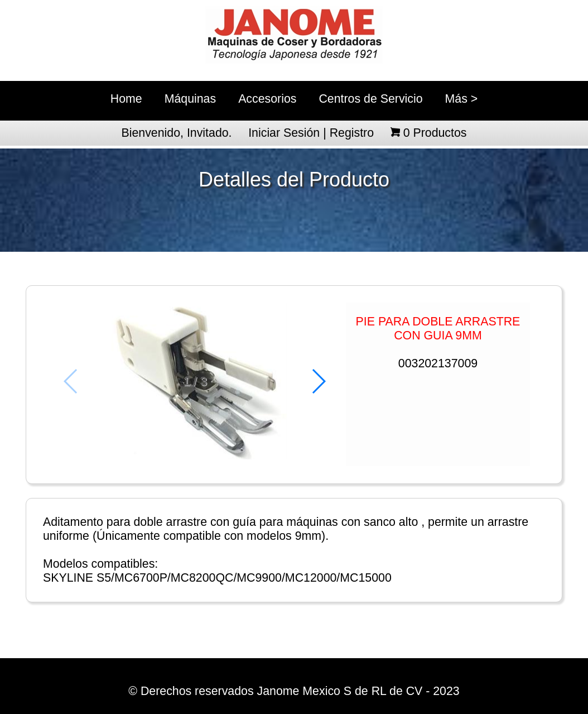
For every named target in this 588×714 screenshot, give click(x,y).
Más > (462, 99)
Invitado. (209, 133)
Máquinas (190, 99)
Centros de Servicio (370, 99)
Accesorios (267, 99)
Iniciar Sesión (284, 133)
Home (126, 99)
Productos (435, 133)
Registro (352, 133)
